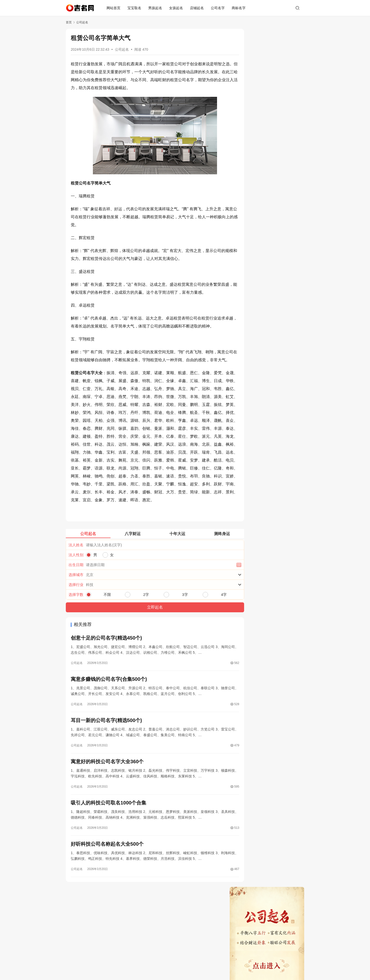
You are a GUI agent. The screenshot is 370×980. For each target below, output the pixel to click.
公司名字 (219, 8)
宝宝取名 (136, 8)
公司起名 (122, 49)
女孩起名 (177, 8)
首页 (69, 22)
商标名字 (240, 8)
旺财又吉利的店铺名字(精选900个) (263, 158)
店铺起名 (198, 8)
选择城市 (76, 622)
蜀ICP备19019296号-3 (185, 965)
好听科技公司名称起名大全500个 (107, 896)
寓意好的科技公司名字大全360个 (107, 812)
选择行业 (76, 632)
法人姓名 (76, 593)
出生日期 (76, 612)
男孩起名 (156, 8)
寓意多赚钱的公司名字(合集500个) (109, 728)
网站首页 (115, 8)
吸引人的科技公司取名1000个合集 (109, 854)
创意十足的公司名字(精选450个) (106, 686)
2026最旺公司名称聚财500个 (259, 220)
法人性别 (76, 602)
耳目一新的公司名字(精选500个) (106, 770)
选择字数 (76, 642)
